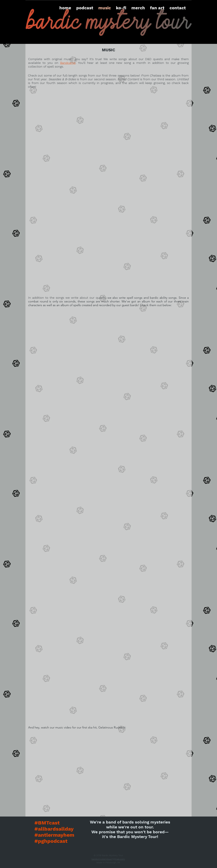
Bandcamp (68, 63)
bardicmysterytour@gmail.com (108, 859)
